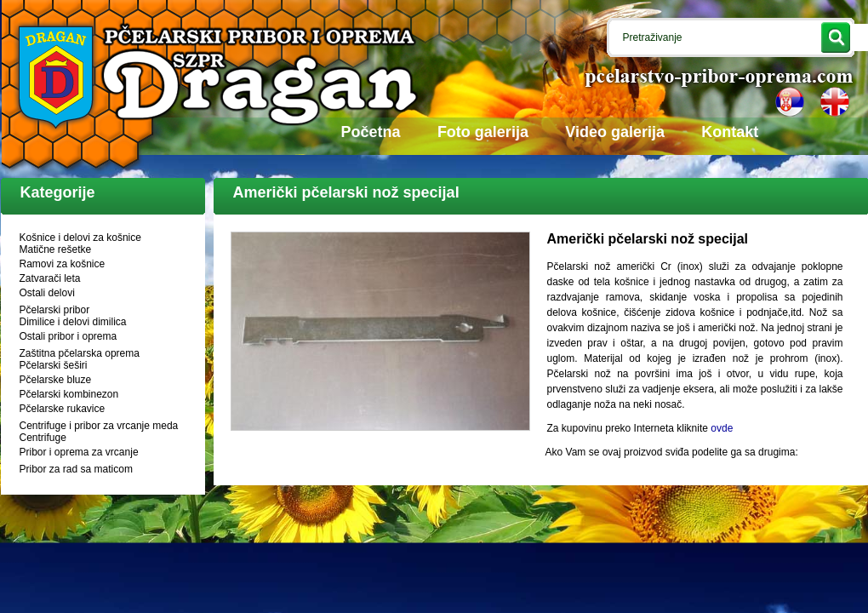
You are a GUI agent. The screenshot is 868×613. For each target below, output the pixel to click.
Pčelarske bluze (56, 380)
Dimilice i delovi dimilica (73, 322)
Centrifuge (43, 438)
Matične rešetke (56, 249)
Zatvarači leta (50, 278)
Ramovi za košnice (63, 264)
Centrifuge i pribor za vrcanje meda (99, 426)
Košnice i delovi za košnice (80, 238)
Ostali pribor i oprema (69, 336)
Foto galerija (483, 132)
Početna (371, 132)
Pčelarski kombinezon (69, 394)
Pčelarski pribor (55, 310)
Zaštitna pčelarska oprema (80, 353)
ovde (722, 428)
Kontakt (730, 132)
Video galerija (615, 132)
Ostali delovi (47, 293)
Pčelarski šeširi (54, 365)
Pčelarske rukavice (63, 409)
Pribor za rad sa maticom (76, 469)
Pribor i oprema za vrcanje (79, 452)
